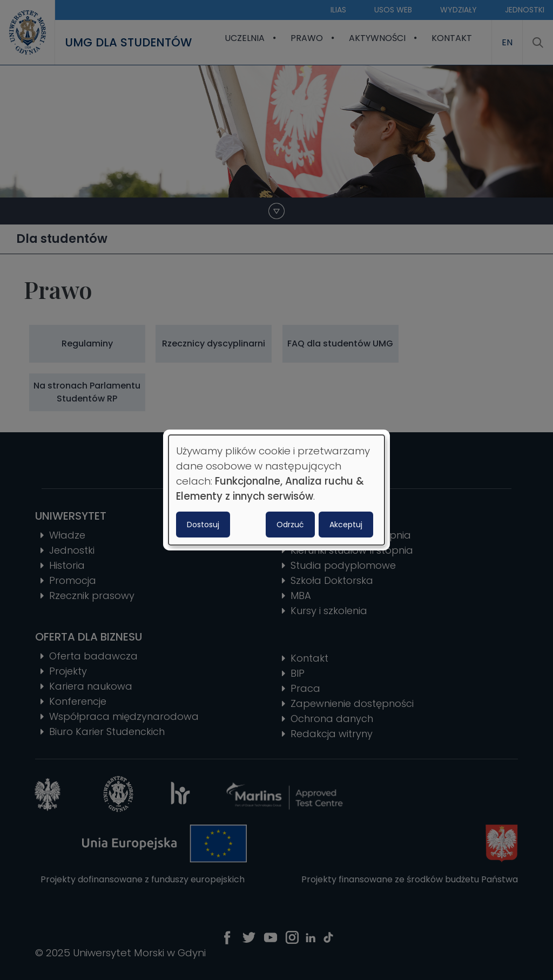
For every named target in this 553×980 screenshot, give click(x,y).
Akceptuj (346, 525)
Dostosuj (203, 525)
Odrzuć (290, 525)
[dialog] (276, 490)
